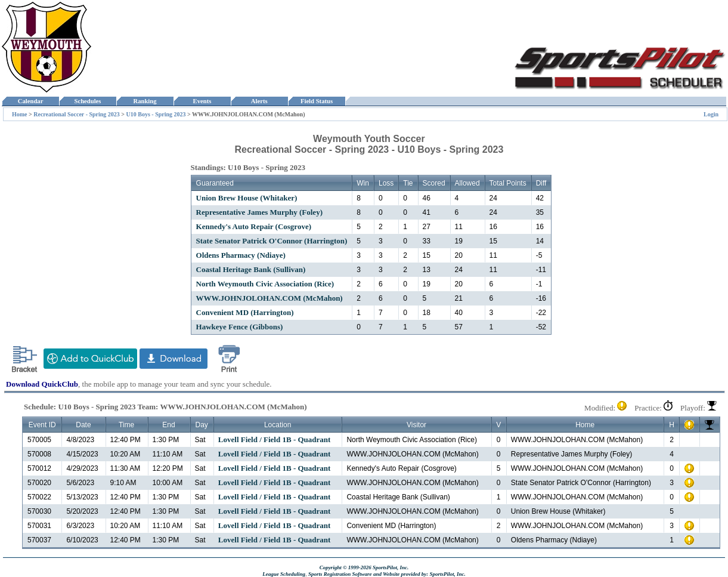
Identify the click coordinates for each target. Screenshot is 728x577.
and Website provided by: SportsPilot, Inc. (419, 574)
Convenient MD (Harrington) (245, 312)
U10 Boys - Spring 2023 (156, 114)
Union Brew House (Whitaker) (247, 198)
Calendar (30, 101)
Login (711, 114)
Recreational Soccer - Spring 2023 (77, 114)
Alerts (259, 101)
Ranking (145, 101)
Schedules (88, 101)
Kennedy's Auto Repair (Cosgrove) (254, 226)
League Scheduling (284, 574)
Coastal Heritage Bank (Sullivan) (251, 269)
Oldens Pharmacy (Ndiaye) (241, 255)
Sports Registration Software (340, 574)
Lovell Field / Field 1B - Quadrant (275, 439)
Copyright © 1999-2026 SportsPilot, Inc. (364, 567)
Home (20, 114)
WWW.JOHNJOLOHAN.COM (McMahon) (269, 298)
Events (202, 101)
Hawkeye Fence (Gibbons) (240, 327)
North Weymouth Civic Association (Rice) (265, 284)
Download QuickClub (42, 384)
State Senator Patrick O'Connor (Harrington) (272, 241)
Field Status (317, 101)
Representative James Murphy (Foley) (259, 212)
